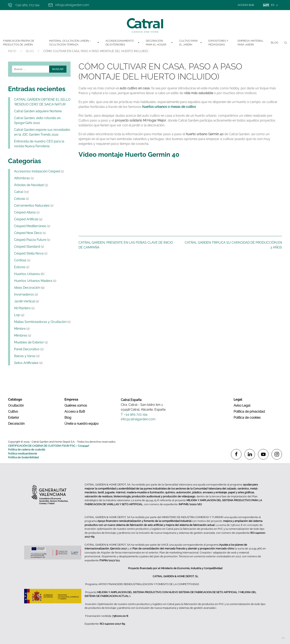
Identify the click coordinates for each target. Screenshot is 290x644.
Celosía (20, 199)
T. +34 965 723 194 (134, 414)
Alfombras (22, 178)
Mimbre (20, 329)
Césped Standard (27, 247)
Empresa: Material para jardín (251, 43)
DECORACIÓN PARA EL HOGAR (159, 43)
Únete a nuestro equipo (81, 424)
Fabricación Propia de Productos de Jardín (19, 43)
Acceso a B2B (75, 412)
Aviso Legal (242, 405)
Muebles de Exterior (29, 342)
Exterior (13, 418)
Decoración (16, 424)
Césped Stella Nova (29, 253)
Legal (238, 399)
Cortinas (20, 260)
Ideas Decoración (27, 288)
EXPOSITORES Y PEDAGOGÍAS (218, 43)
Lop (17, 315)
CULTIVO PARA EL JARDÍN (191, 43)
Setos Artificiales (26, 363)
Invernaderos (24, 294)
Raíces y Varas (25, 356)
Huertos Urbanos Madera (33, 281)
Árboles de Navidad (29, 185)
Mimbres (21, 335)
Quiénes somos (76, 405)
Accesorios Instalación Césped (37, 171)
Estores (20, 267)
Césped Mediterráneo (30, 226)
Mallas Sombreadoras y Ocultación (40, 322)
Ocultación (16, 405)
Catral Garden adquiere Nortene (38, 111)
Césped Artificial (26, 219)
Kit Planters (22, 308)
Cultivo (13, 412)
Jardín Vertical (24, 301)
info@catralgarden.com (69, 5)
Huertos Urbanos (27, 274)
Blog (274, 43)
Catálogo (15, 399)
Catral (19, 192)
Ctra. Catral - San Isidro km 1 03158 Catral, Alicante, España (143, 407)
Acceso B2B (246, 5)
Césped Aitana (25, 212)
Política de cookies (247, 418)
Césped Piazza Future (30, 240)
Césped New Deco (28, 233)
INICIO (12, 51)
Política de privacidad (249, 412)
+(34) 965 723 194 (24, 5)
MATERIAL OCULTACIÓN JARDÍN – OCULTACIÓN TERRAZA (74, 43)
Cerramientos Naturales (32, 206)
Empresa (71, 399)
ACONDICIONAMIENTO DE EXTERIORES (123, 43)
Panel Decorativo (27, 349)
